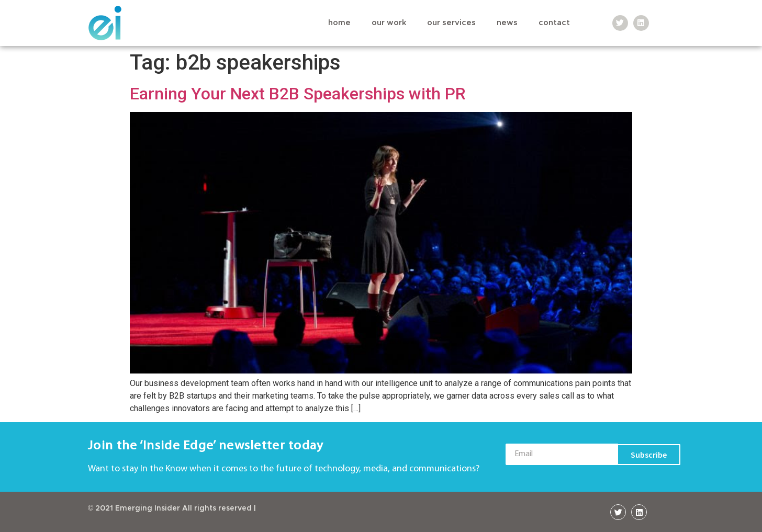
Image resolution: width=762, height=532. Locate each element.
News (507, 23)
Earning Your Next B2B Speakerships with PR (298, 94)
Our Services (451, 23)
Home (339, 23)
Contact (554, 23)
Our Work (389, 23)
